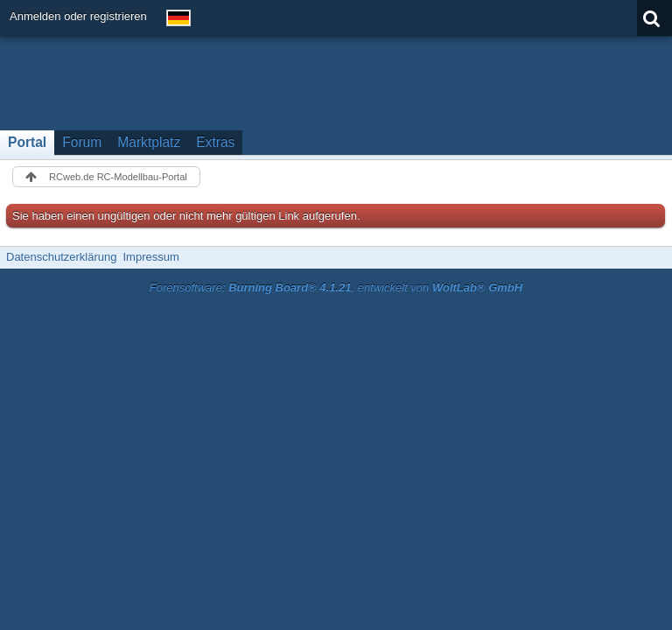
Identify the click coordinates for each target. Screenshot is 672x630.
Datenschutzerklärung (61, 257)
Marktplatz (149, 142)
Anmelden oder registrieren (78, 16)
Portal (27, 142)
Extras (215, 142)
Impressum (150, 257)
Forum (82, 142)
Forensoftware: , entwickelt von (336, 287)
